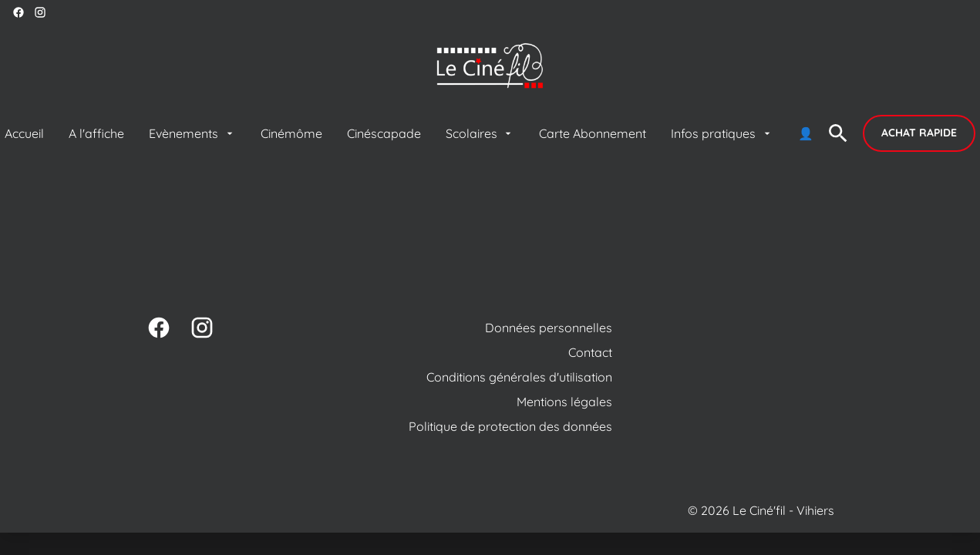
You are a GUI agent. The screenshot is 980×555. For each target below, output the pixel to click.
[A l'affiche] (96, 133)
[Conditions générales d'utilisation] (519, 377)
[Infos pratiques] (722, 133)
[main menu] (409, 133)
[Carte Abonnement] (593, 133)
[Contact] (590, 352)
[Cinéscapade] (384, 133)
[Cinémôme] (291, 133)
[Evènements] (192, 133)
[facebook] (19, 12)
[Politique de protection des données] (510, 426)
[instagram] (40, 12)
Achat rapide (919, 133)
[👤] (806, 133)
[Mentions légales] (564, 402)
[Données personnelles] (549, 328)
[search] (838, 133)
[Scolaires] (480, 133)
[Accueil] (24, 133)
